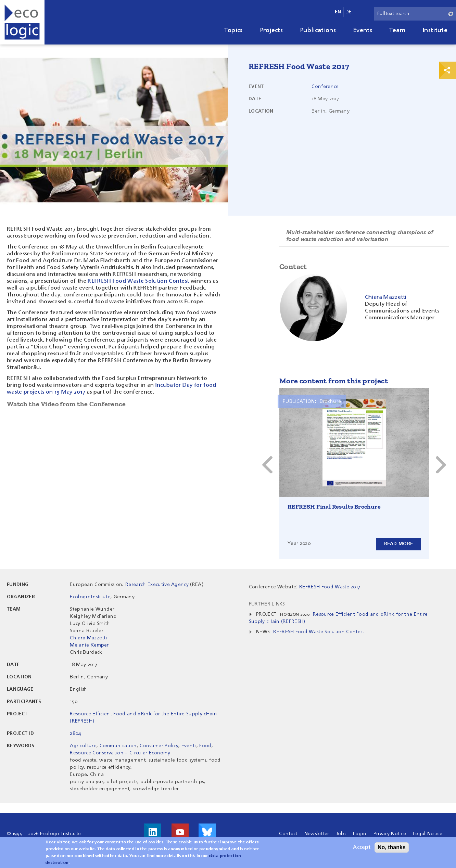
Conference (325, 87)
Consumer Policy (159, 746)
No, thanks (392, 847)
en (338, 12)
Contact (288, 834)
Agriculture (83, 746)
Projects (271, 30)
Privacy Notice (390, 834)
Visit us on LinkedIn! (153, 832)
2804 (75, 733)
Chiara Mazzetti (88, 638)
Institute (435, 30)
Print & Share (447, 70)
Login (360, 834)
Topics (233, 30)
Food (205, 746)
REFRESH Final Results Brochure (334, 507)
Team (397, 30)
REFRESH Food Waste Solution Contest (138, 281)
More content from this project (334, 381)
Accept (362, 847)
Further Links (267, 604)
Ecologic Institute (90, 597)
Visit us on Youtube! (180, 832)
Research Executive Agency (157, 585)
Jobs (341, 834)
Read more (398, 544)
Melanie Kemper (89, 645)
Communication (118, 746)
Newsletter (317, 834)
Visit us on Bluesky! (207, 832)
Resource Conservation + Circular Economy (120, 753)
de (349, 12)
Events (363, 30)
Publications (318, 30)
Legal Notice (428, 834)
